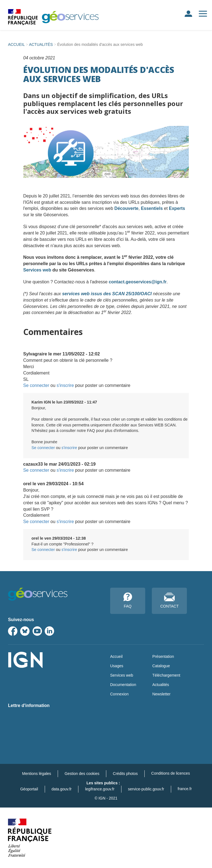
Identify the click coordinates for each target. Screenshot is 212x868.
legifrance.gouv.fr (100, 789)
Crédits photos (125, 774)
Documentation (123, 685)
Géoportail (29, 789)
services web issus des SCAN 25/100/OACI (107, 294)
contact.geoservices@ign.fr (138, 282)
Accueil (116, 656)
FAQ (128, 600)
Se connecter (36, 385)
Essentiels (152, 208)
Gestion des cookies (82, 774)
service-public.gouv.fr (146, 789)
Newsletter (161, 694)
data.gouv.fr (62, 789)
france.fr (185, 789)
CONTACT (170, 600)
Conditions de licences (171, 773)
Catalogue (161, 666)
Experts (177, 208)
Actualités (161, 685)
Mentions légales (37, 774)
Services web (37, 270)
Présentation (163, 656)
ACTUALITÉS (41, 44)
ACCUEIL (16, 44)
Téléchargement (166, 675)
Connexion (119, 694)
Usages (117, 666)
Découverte (126, 208)
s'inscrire (65, 385)
